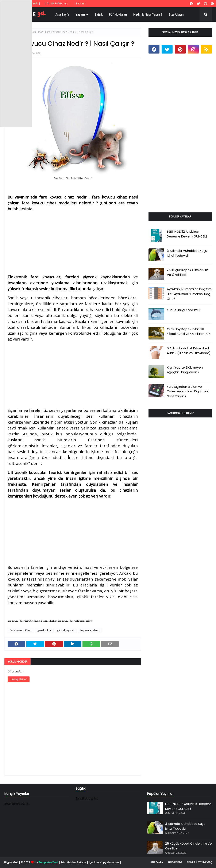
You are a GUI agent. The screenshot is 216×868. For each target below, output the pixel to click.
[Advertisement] (73, 241)
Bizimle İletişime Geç (199, 862)
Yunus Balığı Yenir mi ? (184, 310)
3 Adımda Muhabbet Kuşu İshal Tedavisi (187, 253)
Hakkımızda (175, 862)
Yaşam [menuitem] (80, 14)
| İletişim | (80, 3)
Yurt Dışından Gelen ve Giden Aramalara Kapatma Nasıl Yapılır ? (188, 391)
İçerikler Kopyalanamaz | (105, 862)
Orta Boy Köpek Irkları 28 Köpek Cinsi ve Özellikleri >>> (189, 331)
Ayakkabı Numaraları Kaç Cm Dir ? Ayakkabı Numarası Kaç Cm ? (189, 294)
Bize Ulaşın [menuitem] (176, 14)
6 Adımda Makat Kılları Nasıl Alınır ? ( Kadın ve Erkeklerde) (189, 351)
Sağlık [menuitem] (99, 14)
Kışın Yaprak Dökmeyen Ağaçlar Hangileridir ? (185, 370)
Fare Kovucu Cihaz (32, 32)
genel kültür (44, 630)
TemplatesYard (48, 862)
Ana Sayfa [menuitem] (62, 14)
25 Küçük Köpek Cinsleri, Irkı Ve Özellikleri (188, 272)
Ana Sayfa (157, 862)
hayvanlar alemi (90, 630)
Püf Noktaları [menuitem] (118, 14)
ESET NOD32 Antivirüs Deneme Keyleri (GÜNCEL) (187, 234)
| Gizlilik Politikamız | (57, 3)
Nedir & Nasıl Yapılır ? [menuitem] (148, 14)
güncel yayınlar (66, 630)
